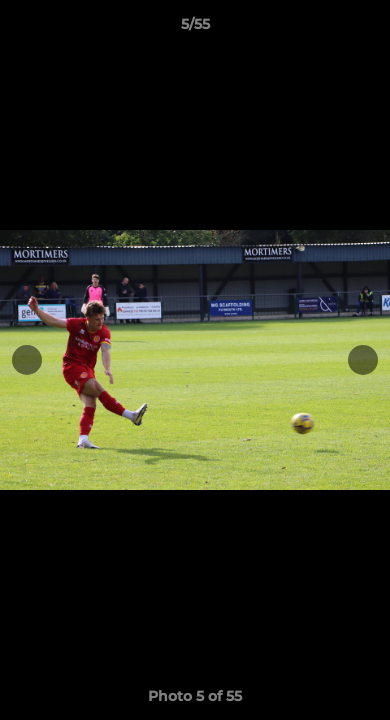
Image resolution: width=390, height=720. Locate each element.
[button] (366, 29)
